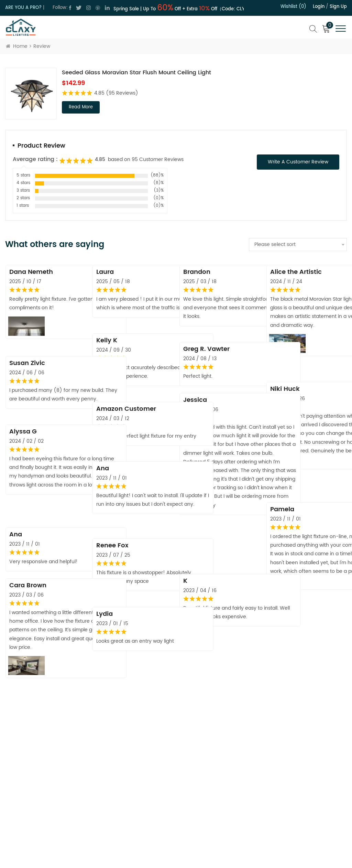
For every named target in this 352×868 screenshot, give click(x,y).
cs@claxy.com (35, 789)
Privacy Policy (141, 780)
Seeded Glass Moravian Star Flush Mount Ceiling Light (136, 73)
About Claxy (139, 756)
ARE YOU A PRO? (23, 8)
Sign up (338, 7)
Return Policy (212, 766)
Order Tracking (214, 815)
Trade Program (215, 791)
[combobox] (298, 245)
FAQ (202, 827)
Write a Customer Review (298, 162)
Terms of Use (141, 792)
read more (81, 107)
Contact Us (138, 768)
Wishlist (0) (293, 7)
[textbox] (298, 245)
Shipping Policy (214, 778)
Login (319, 7)
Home (17, 46)
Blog (131, 805)
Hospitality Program (220, 803)
